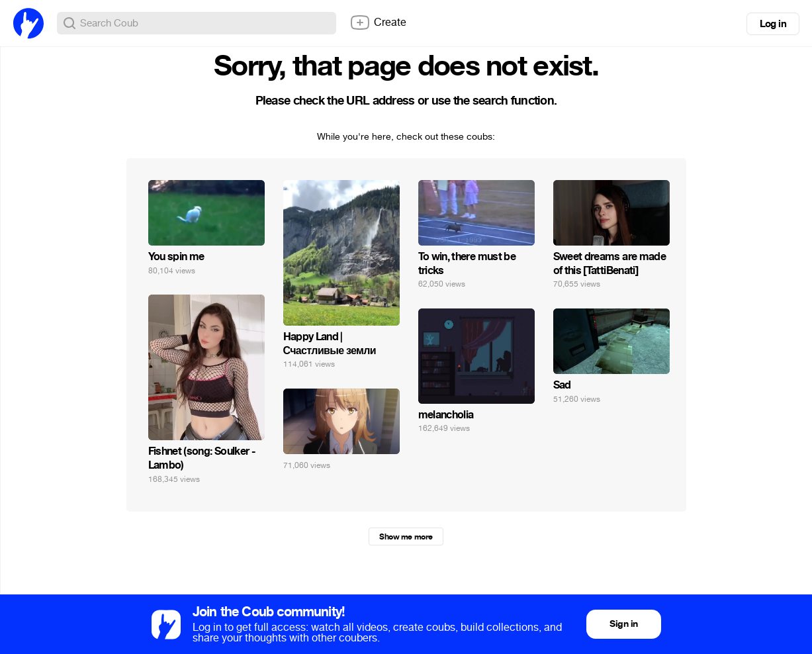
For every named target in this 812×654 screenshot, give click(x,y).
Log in (773, 24)
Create (378, 23)
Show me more (406, 537)
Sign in (623, 624)
